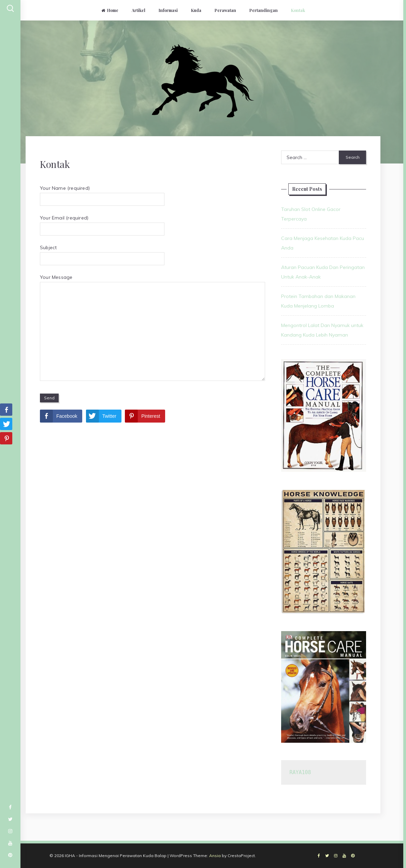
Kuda (196, 10)
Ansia (215, 856)
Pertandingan (264, 10)
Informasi (168, 10)
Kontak (298, 10)
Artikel (139, 10)
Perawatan (225, 10)
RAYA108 (300, 772)
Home (110, 10)
